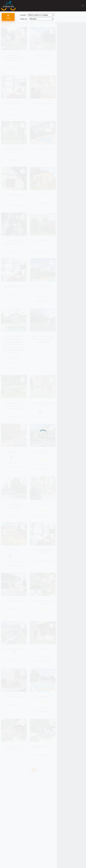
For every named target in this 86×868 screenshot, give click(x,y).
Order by (24, 19)
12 (29, 770)
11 (24, 770)
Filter (8, 17)
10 (19, 770)
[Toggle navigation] (83, 6)
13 (34, 770)
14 (39, 770)
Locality (23, 15)
